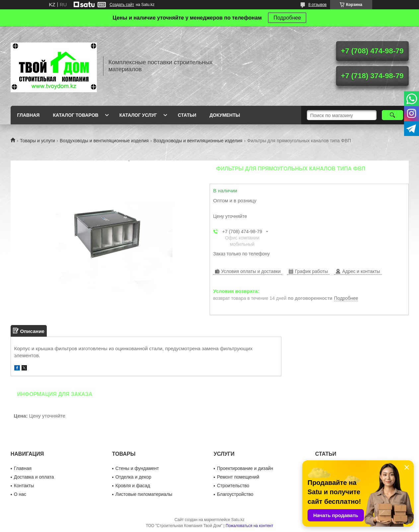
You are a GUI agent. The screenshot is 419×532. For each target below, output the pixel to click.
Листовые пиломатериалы (144, 494)
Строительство (233, 486)
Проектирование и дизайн (245, 468)
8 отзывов (317, 5)
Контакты (24, 486)
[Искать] (393, 115)
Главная (29, 115)
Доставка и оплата (34, 477)
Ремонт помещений (238, 477)
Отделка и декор (133, 477)
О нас (20, 494)
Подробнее (287, 18)
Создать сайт (122, 5)
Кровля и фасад (133, 486)
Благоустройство (235, 494)
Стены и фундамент (137, 468)
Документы (225, 115)
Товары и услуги (37, 141)
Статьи (187, 115)
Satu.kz (238, 520)
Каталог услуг (138, 115)
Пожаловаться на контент (249, 526)
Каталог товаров (75, 115)
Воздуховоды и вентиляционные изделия (104, 141)
